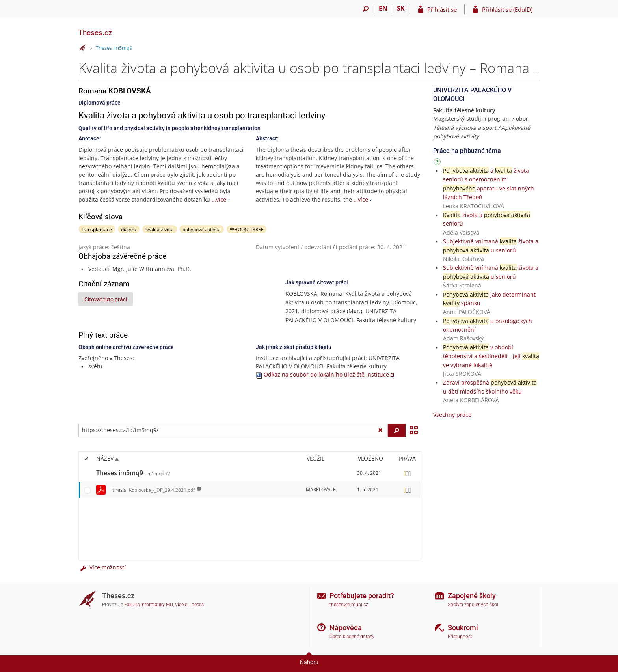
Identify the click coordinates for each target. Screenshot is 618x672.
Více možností (102, 567)
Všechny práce (452, 415)
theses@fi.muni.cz (349, 605)
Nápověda (346, 628)
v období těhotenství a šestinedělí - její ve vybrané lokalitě (491, 356)
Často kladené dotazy (352, 637)
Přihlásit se (442, 9)
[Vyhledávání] (366, 9)
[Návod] (438, 163)
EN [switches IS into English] (383, 8)
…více (219, 199)
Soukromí (463, 628)
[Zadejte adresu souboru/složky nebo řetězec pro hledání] (233, 430)
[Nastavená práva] (407, 473)
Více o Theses (189, 605)
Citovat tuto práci (106, 299)
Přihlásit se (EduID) (507, 9)
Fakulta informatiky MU (149, 605)
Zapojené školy (472, 596)
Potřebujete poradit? (362, 596)
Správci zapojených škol (473, 605)
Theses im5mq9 (114, 48)
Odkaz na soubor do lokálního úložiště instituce (326, 374)
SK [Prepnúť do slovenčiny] (401, 8)
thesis (154, 490)
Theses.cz (95, 33)
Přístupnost (460, 637)
